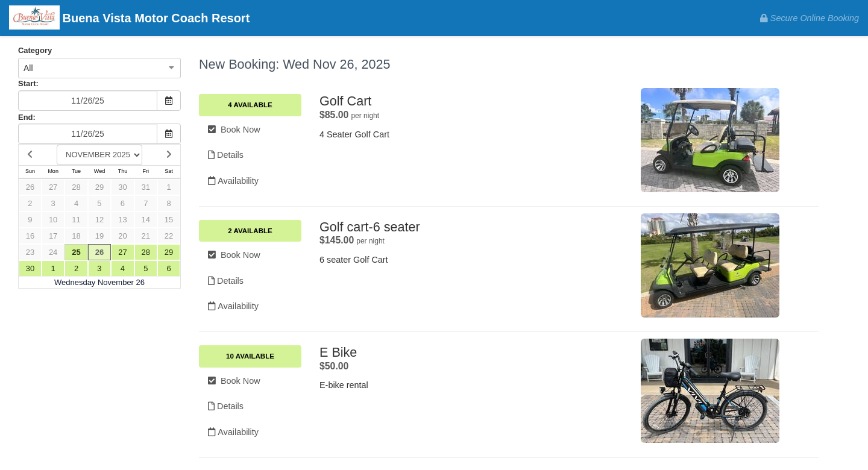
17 (53, 236)
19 (99, 236)
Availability (233, 181)
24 (53, 252)
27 (53, 187)
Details (226, 155)
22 (169, 236)
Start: (28, 83)
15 (169, 220)
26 (30, 187)
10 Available (250, 356)
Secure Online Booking (810, 18)
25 (76, 252)
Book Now (234, 130)
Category (35, 50)
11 (76, 220)
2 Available (250, 231)
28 (76, 187)
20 (122, 236)
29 (99, 187)
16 (30, 236)
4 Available (250, 105)
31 (146, 187)
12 (99, 220)
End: (27, 117)
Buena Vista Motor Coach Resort (129, 19)
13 (122, 220)
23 (30, 252)
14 (146, 220)
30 (122, 187)
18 (76, 236)
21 (146, 236)
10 (53, 220)
